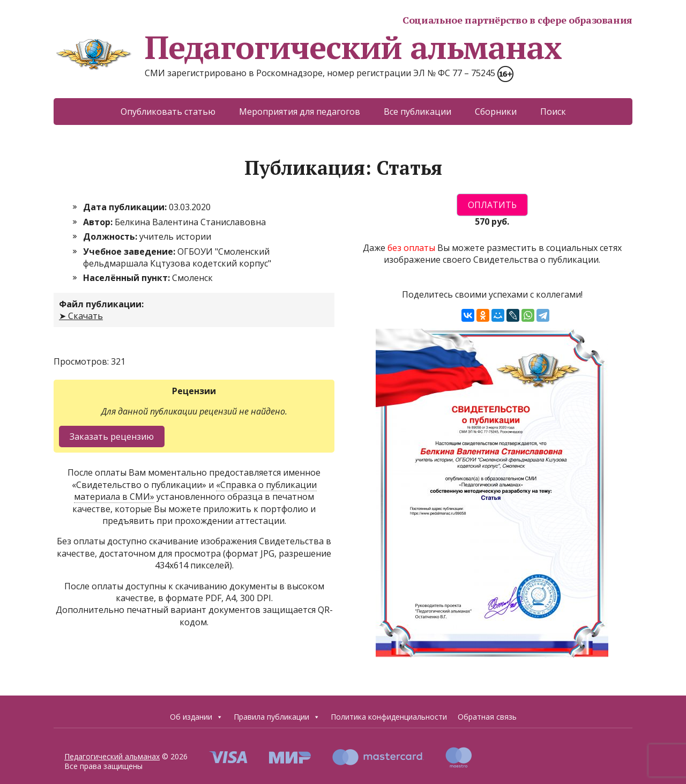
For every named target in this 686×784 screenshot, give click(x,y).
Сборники (496, 112)
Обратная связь (487, 717)
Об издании (196, 717)
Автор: (99, 222)
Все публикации (417, 112)
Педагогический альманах (307, 47)
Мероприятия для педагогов (300, 112)
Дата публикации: (126, 207)
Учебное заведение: (130, 252)
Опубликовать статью (168, 112)
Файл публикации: (101, 304)
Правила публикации (277, 717)
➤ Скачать (81, 316)
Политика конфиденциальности (389, 717)
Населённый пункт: (128, 278)
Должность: (111, 236)
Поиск (553, 112)
